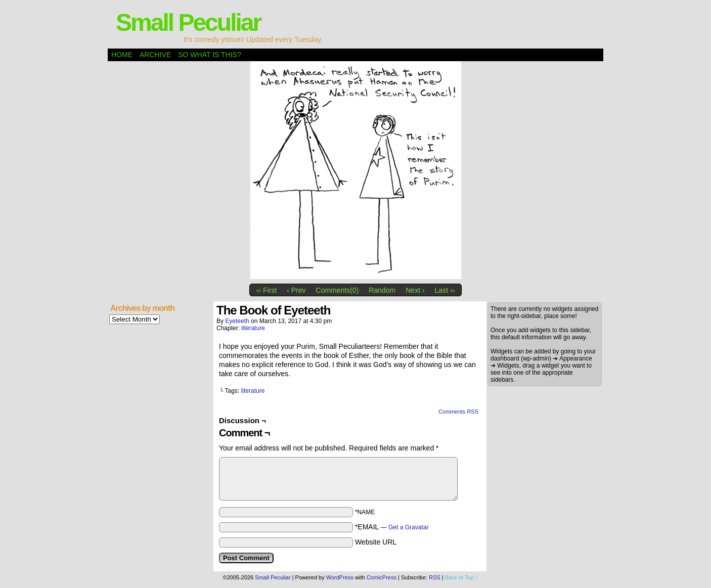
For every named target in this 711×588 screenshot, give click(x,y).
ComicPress (382, 577)
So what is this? (209, 55)
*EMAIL (392, 527)
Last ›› (445, 290)
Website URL (376, 542)
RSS (435, 577)
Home (122, 55)
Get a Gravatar (408, 527)
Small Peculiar (188, 22)
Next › (415, 290)
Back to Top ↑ (462, 577)
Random (382, 290)
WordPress (340, 577)
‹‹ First (266, 290)
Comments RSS (458, 412)
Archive (155, 55)
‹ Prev (296, 290)
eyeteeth (237, 321)
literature (253, 328)
